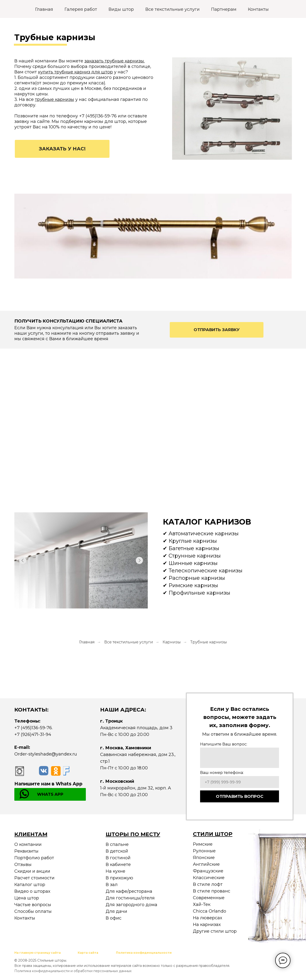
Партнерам (224, 9)
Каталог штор (30, 885)
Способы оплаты (33, 911)
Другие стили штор (215, 931)
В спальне (117, 844)
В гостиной (118, 858)
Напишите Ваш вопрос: (224, 744)
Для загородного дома (131, 905)
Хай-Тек (202, 904)
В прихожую (119, 878)
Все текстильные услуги (172, 9)
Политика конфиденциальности (144, 953)
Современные (209, 898)
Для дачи (116, 911)
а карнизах (208, 925)
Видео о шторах (32, 891)
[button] (62, 149)
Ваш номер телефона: (222, 773)
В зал (112, 885)
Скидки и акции (32, 871)
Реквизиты (26, 851)
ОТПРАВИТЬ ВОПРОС (240, 796)
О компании (28, 844)
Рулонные (204, 851)
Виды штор (121, 9)
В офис (114, 918)
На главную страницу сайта (38, 953)
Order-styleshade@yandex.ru (46, 754)
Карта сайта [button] (88, 953)
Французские (208, 871)
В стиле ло (205, 884)
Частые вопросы (33, 905)
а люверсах (209, 918)
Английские (206, 864)
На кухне (115, 871)
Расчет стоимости (34, 878)
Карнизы (172, 642)
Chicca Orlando (210, 911)
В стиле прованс (212, 891)
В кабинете (118, 865)
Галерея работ (81, 9)
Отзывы (23, 865)
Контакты (258, 9)
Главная (44, 9)
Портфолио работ (34, 858)
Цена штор (27, 898)
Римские (203, 844)
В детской (117, 851)
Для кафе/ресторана (129, 891)
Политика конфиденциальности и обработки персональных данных (73, 971)
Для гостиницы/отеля (130, 898)
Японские (204, 858)
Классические (209, 878)
